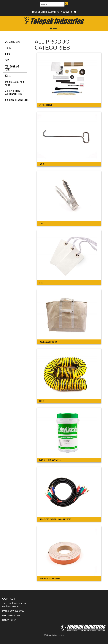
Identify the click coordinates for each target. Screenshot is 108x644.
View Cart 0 (68, 12)
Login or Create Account (46, 12)
